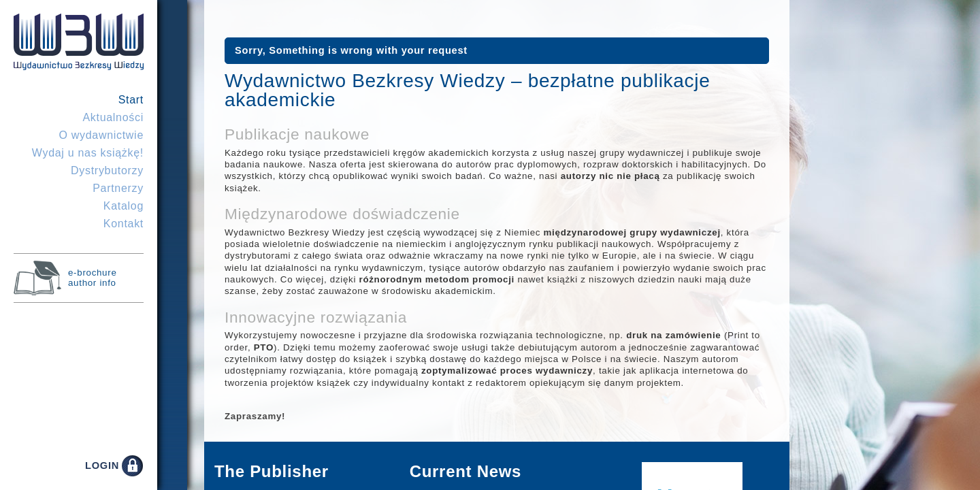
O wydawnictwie (101, 135)
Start (131, 100)
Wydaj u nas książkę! (88, 153)
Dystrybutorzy (107, 170)
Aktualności (113, 117)
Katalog (124, 206)
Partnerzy (118, 188)
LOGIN (102, 465)
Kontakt (124, 224)
